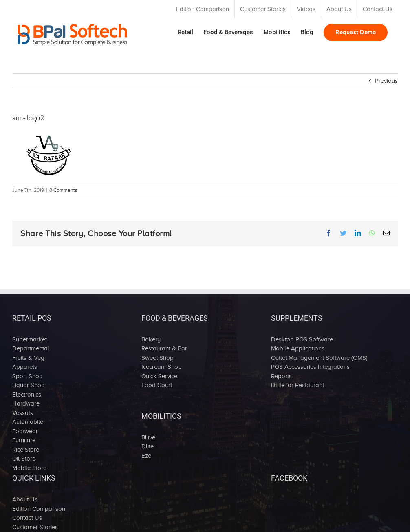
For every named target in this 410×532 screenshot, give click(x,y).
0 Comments (63, 190)
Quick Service (159, 376)
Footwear (25, 431)
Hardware (26, 403)
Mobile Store (29, 468)
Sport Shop (28, 376)
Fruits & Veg (28, 358)
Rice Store (26, 450)
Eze (146, 456)
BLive (148, 437)
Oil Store (24, 459)
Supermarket (30, 339)
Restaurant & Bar (164, 348)
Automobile (28, 422)
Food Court (157, 385)
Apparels (25, 367)
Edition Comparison (39, 509)
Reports (281, 376)
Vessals (23, 413)
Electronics (27, 395)
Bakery (151, 339)
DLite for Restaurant (298, 385)
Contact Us (27, 518)
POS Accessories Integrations (310, 367)
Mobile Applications (298, 348)
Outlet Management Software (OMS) (319, 358)
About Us (25, 499)
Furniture (24, 440)
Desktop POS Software (302, 339)
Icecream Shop (162, 367)
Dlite (148, 446)
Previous (386, 81)
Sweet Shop (158, 358)
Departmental (31, 348)
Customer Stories (35, 527)
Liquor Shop (29, 385)
